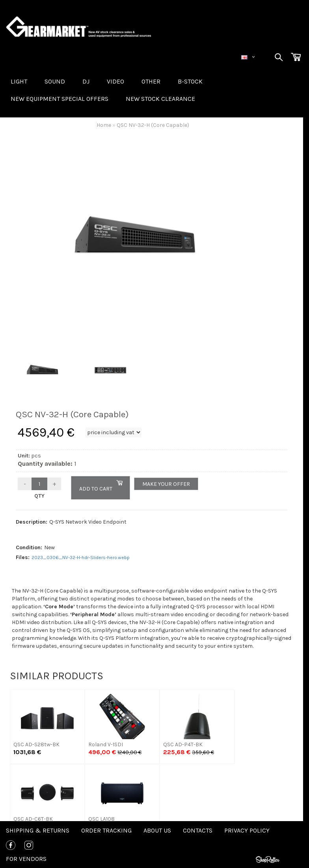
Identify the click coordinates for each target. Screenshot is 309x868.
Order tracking (106, 830)
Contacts (198, 830)
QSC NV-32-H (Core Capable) (153, 125)
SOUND (55, 81)
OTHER (151, 81)
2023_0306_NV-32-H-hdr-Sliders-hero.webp (81, 558)
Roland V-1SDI (106, 744)
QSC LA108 (101, 819)
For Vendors (26, 859)
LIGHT (19, 81)
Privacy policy (247, 830)
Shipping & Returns (38, 830)
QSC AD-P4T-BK (183, 744)
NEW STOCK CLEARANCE (160, 99)
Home (104, 125)
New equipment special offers (60, 99)
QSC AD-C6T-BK (33, 819)
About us (157, 830)
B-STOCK (190, 81)
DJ (86, 81)
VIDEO (115, 81)
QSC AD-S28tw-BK (36, 744)
